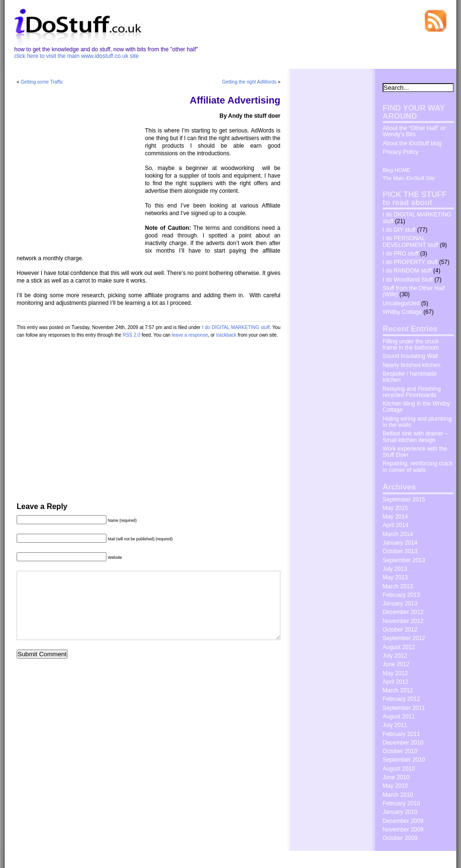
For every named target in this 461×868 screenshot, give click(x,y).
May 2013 (395, 577)
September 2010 (404, 760)
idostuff (48, 859)
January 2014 (400, 543)
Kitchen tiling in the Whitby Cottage (416, 407)
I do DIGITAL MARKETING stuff (236, 327)
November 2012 (403, 621)
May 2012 (395, 673)
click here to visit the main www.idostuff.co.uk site (77, 56)
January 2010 (400, 812)
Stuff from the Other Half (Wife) (414, 291)
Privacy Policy (400, 152)
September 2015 (404, 500)
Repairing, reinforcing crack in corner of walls (418, 467)
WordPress (98, 859)
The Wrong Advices (425, 858)
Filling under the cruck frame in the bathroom (411, 344)
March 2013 (398, 586)
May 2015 (395, 508)
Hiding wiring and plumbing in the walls (417, 422)
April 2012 (395, 682)
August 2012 (399, 647)
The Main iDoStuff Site (409, 178)
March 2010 (398, 795)
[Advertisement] (76, 184)
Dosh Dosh (382, 858)
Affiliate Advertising (235, 100)
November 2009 (403, 830)
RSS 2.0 (131, 335)
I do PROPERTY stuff (410, 262)
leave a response (190, 335)
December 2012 (403, 612)
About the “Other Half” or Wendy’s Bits (414, 131)
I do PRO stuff (401, 254)
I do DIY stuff (399, 230)
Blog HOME (396, 170)
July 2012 (395, 656)
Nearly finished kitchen (412, 365)
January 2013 (400, 604)
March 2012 (398, 690)
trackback (226, 335)
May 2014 (395, 517)
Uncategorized (401, 303)
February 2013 (401, 595)
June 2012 (396, 664)
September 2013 (404, 560)
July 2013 (395, 569)
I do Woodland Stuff (408, 280)
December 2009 (403, 821)
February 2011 (401, 734)
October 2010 (400, 751)
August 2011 (399, 717)
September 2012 (404, 638)
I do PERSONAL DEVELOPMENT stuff (410, 241)
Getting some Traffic (42, 82)
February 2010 (401, 803)
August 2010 (399, 769)
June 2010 (396, 777)
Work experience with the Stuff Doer (415, 452)
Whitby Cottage (402, 312)
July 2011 (395, 725)
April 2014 (395, 525)
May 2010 (395, 786)
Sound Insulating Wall (410, 356)
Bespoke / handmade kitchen (410, 377)
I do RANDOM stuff (407, 271)
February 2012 (401, 699)
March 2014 (398, 534)
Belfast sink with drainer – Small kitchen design (415, 437)
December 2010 (403, 743)
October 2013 (400, 551)
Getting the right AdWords (249, 82)
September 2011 (404, 708)
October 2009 (400, 838)
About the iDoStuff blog (412, 143)
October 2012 (400, 630)
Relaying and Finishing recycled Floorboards (412, 392)
